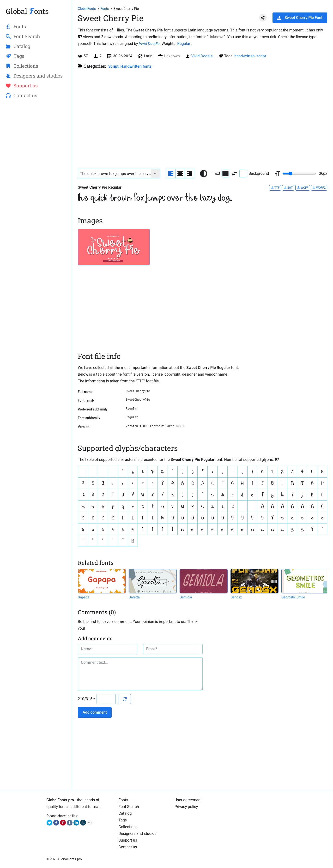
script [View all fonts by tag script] (261, 56)
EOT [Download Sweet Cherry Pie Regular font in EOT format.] (288, 188)
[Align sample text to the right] (189, 174)
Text (221, 174)
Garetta (134, 597)
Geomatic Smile (293, 597)
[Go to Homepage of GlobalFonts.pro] (87, 9)
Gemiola (186, 597)
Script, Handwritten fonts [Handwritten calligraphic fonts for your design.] (130, 66)
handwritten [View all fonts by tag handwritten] (245, 56)
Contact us (128, 847)
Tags (123, 820)
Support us (128, 840)
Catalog (125, 813)
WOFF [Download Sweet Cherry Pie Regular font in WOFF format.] (303, 188)
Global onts (27, 11)
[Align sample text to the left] (171, 174)
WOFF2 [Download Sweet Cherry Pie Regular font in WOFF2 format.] (319, 188)
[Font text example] (115, 174)
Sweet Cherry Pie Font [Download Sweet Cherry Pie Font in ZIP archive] (300, 18)
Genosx (236, 597)
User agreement (188, 800)
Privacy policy (186, 807)
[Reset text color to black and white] (204, 174)
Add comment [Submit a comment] (95, 712)
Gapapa (84, 597)
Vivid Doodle (149, 44)
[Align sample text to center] (180, 174)
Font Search (129, 807)
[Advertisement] (36, 180)
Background (254, 174)
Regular (184, 44)
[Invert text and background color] (234, 174)
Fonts (123, 800)
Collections (128, 827)
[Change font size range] (299, 174)
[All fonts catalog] (105, 9)
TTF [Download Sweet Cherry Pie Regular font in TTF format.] (275, 188)
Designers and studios (138, 834)
